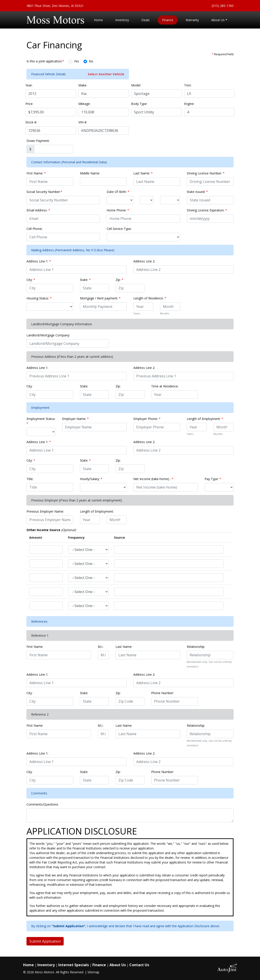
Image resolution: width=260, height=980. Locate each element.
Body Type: (139, 104)
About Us (118, 965)
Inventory (46, 965)
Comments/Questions (42, 804)
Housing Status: (39, 298)
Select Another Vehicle (106, 74)
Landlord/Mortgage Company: (48, 335)
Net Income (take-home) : (153, 479)
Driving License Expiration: (207, 210)
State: (85, 280)
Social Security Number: (44, 192)
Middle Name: (90, 173)
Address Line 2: (144, 261)
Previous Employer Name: (45, 511)
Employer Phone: (147, 419)
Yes (76, 61)
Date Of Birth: (118, 192)
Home (28, 965)
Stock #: (31, 122)
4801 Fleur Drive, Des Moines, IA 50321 (55, 6)
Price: (29, 104)
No (91, 61)
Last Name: (143, 173)
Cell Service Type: (119, 229)
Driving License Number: (206, 173)
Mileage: (84, 104)
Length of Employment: (205, 419)
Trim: (188, 85)
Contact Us (139, 965)
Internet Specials (74, 965)
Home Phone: (118, 210)
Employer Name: (75, 419)
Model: (136, 85)
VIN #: (83, 122)
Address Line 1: (39, 261)
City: (31, 280)
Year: (29, 85)
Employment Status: (41, 421)
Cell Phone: (35, 229)
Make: (83, 85)
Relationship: (196, 647)
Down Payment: (38, 141)
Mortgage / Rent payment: (100, 298)
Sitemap (93, 972)
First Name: (36, 173)
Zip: (119, 280)
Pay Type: (213, 479)
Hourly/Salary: (91, 479)
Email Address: (38, 210)
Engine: (189, 104)
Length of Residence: (150, 298)
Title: (30, 479)
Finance (99, 965)
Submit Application (45, 941)
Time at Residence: (165, 386)
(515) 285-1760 (223, 6)
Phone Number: (162, 693)
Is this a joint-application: (45, 61)
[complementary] (247, 967)
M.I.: (101, 647)
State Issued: (197, 192)
